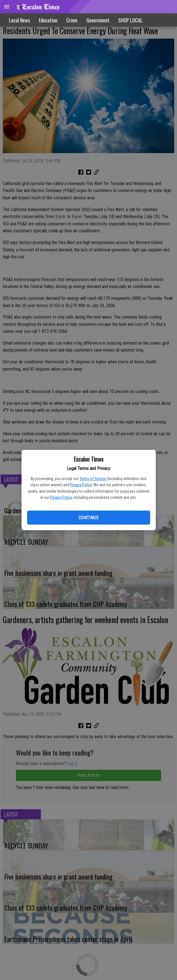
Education (48, 20)
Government (98, 20)
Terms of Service (93, 479)
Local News (19, 20)
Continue (88, 518)
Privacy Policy (81, 485)
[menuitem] (130, 20)
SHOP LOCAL (130, 20)
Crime (72, 20)
